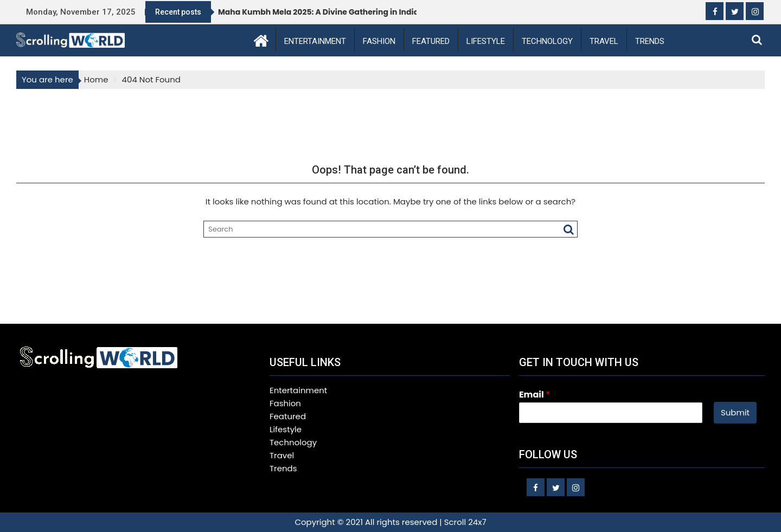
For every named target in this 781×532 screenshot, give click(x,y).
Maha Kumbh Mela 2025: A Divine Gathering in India (318, 12)
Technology (547, 41)
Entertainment (315, 41)
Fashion (379, 41)
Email (534, 395)
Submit (735, 412)
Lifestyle (486, 41)
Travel (604, 41)
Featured (431, 41)
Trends (650, 41)
